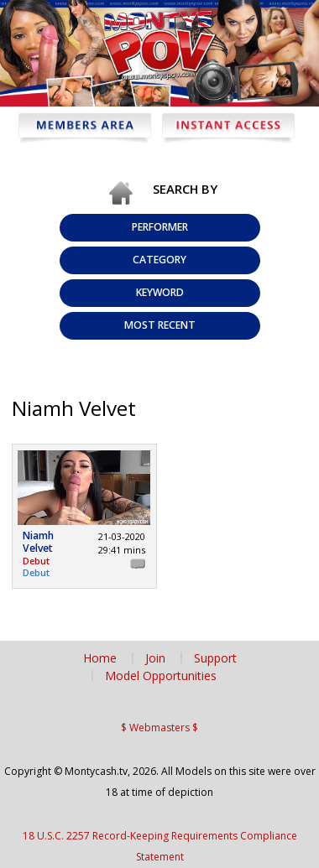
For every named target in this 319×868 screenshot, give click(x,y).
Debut (36, 572)
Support (215, 658)
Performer (160, 227)
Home (100, 658)
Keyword (160, 292)
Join (155, 658)
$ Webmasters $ (159, 728)
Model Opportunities (161, 676)
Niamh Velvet (38, 542)
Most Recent (160, 325)
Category (159, 260)
